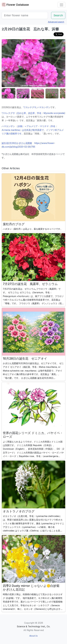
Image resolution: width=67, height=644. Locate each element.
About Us (33, 636)
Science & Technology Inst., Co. (33, 626)
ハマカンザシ (44, 107)
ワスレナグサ (30, 107)
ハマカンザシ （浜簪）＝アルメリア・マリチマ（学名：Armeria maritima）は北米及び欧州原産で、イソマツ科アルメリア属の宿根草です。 (33, 130)
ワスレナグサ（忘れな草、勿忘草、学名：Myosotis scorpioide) (33, 113)
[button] (9, 93)
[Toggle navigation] (61, 5)
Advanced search (56, 22)
